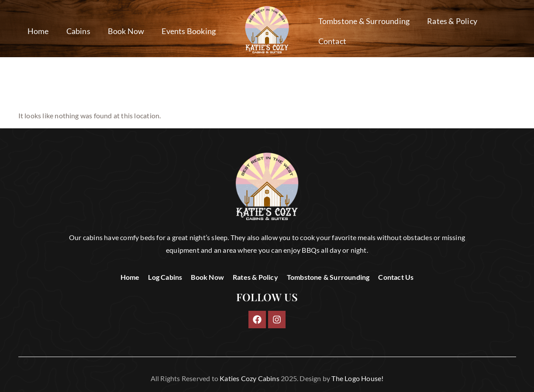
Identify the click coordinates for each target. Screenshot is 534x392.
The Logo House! (357, 378)
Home (38, 31)
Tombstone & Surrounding (364, 21)
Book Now (126, 31)
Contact (332, 41)
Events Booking (189, 31)
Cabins (78, 31)
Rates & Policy (452, 21)
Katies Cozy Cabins (250, 378)
